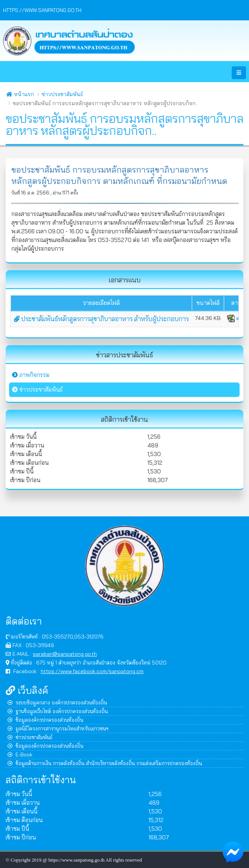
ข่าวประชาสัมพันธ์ (62, 94)
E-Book (20, 754)
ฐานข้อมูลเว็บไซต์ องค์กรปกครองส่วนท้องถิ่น (58, 711)
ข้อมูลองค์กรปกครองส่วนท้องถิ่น (45, 720)
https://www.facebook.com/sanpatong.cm (92, 671)
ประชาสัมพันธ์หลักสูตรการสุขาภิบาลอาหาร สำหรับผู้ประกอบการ (101, 319)
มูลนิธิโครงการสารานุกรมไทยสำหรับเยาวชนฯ (58, 728)
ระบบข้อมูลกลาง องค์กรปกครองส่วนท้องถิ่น (57, 702)
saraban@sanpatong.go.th (65, 654)
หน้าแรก (20, 94)
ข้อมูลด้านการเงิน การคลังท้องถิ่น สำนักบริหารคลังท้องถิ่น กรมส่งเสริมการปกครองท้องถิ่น (105, 763)
